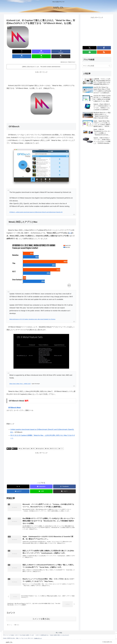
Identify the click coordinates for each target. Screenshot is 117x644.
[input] (97, 66)
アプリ (15, 444)
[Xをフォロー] (90, 48)
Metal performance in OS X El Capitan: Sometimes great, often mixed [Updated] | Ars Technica (32, 314)
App (20, 444)
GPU (33, 444)
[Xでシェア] (12, 52)
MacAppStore (40, 444)
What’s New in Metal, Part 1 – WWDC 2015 (20, 379)
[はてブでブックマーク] (47, 52)
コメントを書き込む (41, 618)
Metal (9, 444)
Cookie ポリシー (38, 638)
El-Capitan (27, 444)
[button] (70, 52)
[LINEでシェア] (59, 52)
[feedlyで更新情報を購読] (90, 52)
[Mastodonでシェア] (24, 52)
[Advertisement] (41, 73)
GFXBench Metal (14, 403)
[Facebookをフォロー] (104, 48)
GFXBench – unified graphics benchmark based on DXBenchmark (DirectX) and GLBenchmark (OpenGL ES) (36, 207)
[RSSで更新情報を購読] (104, 52)
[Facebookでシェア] (35, 52)
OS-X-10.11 (54, 444)
